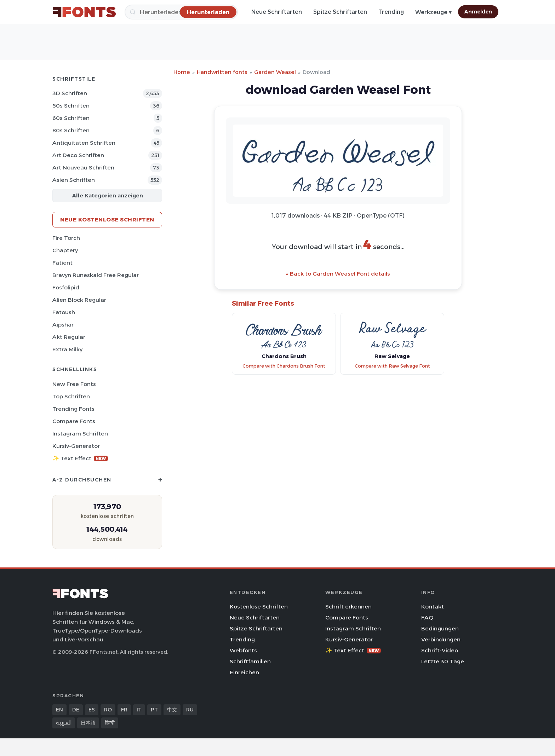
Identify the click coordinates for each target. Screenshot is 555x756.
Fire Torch (66, 238)
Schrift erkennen (348, 607)
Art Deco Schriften (78, 155)
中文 (172, 710)
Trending (391, 12)
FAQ (427, 618)
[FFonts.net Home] (84, 12)
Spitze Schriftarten (340, 12)
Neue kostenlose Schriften (107, 220)
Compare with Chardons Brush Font (284, 366)
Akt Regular (69, 337)
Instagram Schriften (80, 434)
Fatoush (64, 312)
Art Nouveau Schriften (83, 168)
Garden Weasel (275, 72)
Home (182, 72)
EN (59, 710)
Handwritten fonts (222, 72)
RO (108, 710)
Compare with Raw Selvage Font (392, 366)
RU (190, 710)
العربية (64, 723)
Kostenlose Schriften (259, 607)
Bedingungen (440, 628)
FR (124, 710)
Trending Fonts (73, 409)
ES (92, 710)
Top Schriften (71, 396)
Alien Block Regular (79, 300)
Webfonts (243, 650)
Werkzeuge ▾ (433, 12)
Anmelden (478, 12)
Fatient (62, 263)
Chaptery (65, 250)
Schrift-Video (440, 650)
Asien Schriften (74, 180)
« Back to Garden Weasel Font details (338, 274)
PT (154, 710)
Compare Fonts (74, 421)
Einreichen (244, 672)
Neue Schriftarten (277, 12)
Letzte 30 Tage (443, 661)
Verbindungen (441, 639)
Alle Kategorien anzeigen (107, 195)
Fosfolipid (66, 287)
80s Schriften (71, 130)
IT (139, 710)
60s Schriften (71, 118)
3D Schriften (70, 93)
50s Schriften (71, 106)
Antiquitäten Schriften (84, 143)
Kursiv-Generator (76, 446)
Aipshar (63, 325)
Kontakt (433, 607)
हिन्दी (110, 723)
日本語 (88, 723)
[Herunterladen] (208, 12)
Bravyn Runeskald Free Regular (96, 275)
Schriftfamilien (250, 661)
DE (76, 710)
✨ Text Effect (80, 458)
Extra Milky (67, 349)
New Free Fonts (74, 384)
